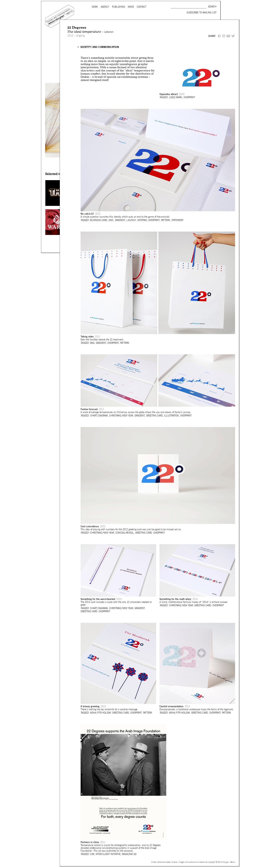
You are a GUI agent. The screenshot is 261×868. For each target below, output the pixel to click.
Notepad (142, 220)
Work (95, 7)
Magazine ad (129, 854)
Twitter (233, 36)
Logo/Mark (176, 97)
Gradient (120, 220)
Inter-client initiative (108, 854)
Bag (92, 343)
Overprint (189, 97)
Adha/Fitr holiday (100, 713)
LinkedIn (224, 36)
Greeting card (154, 416)
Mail (228, 36)
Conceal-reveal (125, 533)
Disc (111, 220)
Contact (142, 7)
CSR (92, 854)
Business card (99, 220)
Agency (105, 7)
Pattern (165, 220)
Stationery (177, 220)
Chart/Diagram (99, 416)
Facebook (219, 36)
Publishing (118, 7)
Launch (131, 220)
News (131, 7)
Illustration (171, 416)
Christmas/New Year (121, 416)
